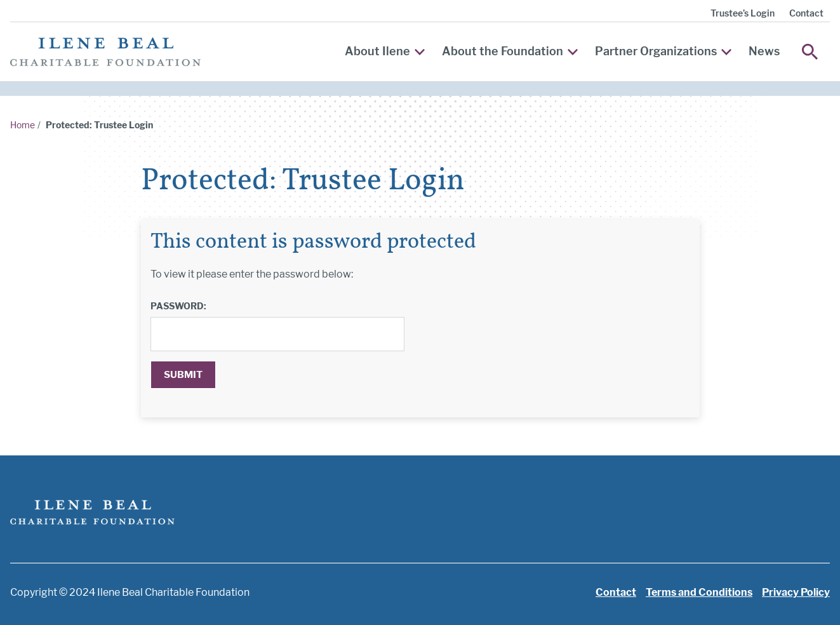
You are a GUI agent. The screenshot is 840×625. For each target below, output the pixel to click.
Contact (806, 13)
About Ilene (385, 51)
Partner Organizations (663, 51)
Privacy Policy (796, 592)
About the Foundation (510, 51)
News (764, 51)
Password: (178, 306)
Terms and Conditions (699, 592)
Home (23, 125)
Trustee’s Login (743, 13)
